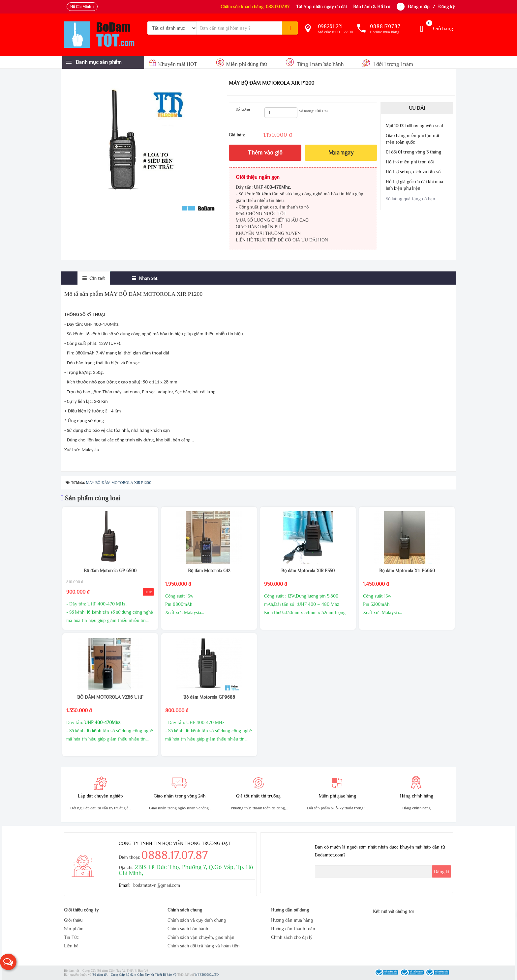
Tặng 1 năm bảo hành (315, 64)
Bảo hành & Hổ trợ (372, 7)
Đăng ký (446, 7)
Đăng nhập (419, 7)
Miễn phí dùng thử (242, 64)
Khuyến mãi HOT (174, 64)
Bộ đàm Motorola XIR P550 (308, 571)
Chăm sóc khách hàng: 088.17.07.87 (255, 7)
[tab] (94, 278)
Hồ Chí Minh (81, 7)
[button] (8, 962)
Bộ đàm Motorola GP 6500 (110, 571)
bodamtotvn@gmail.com (157, 885)
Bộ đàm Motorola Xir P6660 (407, 571)
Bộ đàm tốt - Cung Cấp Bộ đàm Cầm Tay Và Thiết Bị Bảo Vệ (135, 975)
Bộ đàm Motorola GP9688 (209, 697)
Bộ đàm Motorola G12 (209, 571)
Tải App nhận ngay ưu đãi (321, 7)
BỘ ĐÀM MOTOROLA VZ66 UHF (110, 697)
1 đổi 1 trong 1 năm (387, 64)
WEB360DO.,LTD (207, 975)
